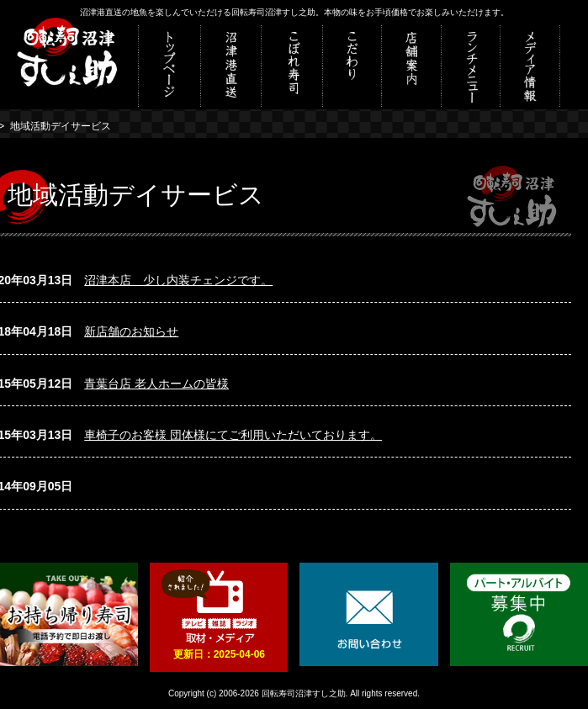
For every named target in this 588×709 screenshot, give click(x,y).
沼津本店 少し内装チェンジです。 (178, 280)
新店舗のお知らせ (131, 331)
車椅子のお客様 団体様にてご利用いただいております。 (233, 435)
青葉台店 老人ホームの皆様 (156, 384)
